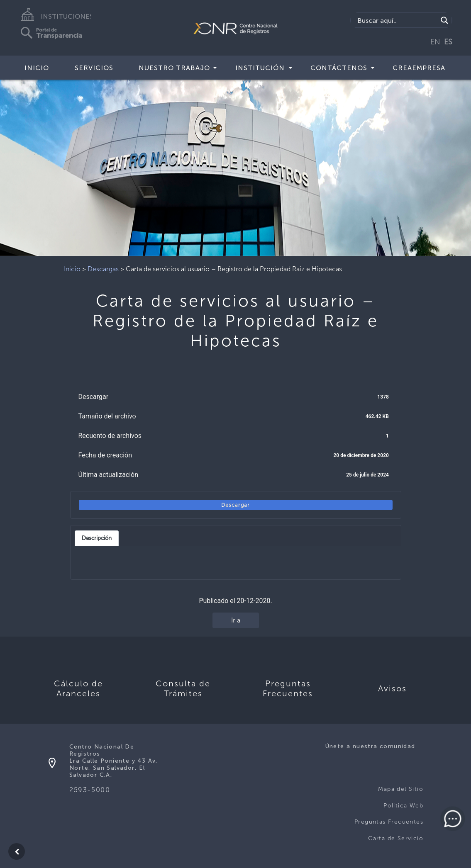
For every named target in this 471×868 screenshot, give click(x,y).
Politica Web (403, 806)
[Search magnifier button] (444, 20)
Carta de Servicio (396, 838)
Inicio (37, 68)
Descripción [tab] (97, 538)
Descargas (103, 269)
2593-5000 (90, 790)
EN (435, 42)
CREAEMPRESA (419, 68)
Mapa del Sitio (401, 789)
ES (448, 42)
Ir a (236, 620)
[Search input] (396, 20)
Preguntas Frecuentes (389, 822)
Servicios (94, 68)
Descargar (235, 505)
